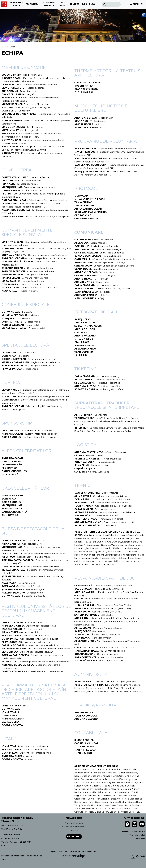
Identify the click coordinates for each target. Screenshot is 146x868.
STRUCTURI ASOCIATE (49, 4)
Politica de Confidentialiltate (133, 831)
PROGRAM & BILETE (17, 4)
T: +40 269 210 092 (11, 835)
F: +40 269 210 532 (10, 838)
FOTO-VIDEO (63, 4)
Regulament (140, 839)
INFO (85, 4)
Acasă (4, 47)
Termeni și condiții (138, 835)
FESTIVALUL (32, 4)
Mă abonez (74, 837)
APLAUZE (74, 4)
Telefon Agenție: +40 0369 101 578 (16, 844)
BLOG (92, 4)
